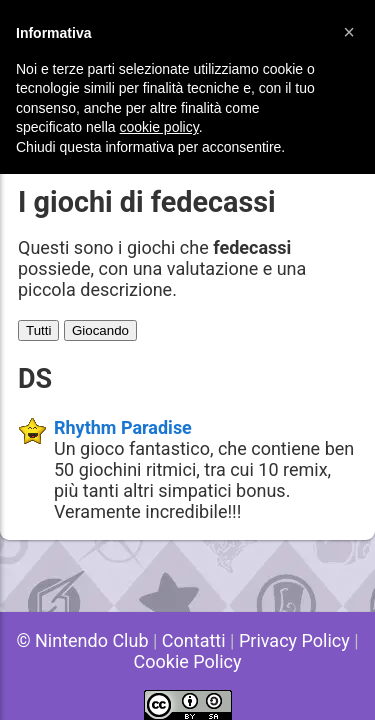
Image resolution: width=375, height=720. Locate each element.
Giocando (100, 330)
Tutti (38, 330)
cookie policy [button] (159, 127)
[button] (349, 32)
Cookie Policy (188, 661)
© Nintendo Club (82, 640)
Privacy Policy (294, 640)
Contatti (194, 640)
